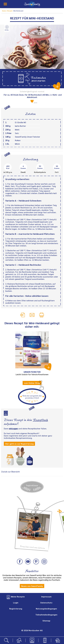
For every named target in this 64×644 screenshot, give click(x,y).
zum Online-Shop (32, 383)
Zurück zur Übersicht (11, 472)
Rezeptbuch (40, 420)
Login (16, 603)
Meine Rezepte (18, 597)
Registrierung (16, 609)
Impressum (46, 597)
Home (4, 11)
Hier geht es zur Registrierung (19, 444)
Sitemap (46, 621)
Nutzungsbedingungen (46, 609)
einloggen (13, 428)
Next (59, 511)
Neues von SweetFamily (32, 586)
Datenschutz (46, 603)
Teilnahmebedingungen (46, 615)
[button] (32, 79)
